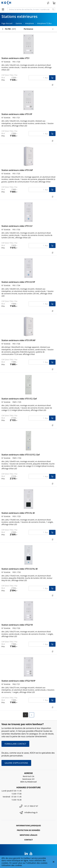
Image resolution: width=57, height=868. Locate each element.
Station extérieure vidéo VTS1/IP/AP (18, 340)
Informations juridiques (28, 826)
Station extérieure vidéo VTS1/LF (17, 226)
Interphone (29, 23)
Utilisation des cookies (12, 865)
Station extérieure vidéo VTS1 (16, 58)
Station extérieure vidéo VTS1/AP (17, 170)
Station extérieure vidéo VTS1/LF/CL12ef (21, 455)
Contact (28, 840)
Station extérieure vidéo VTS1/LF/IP (18, 282)
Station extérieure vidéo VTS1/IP (17, 114)
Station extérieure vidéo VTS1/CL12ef (19, 399)
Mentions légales (29, 835)
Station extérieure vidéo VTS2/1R (17, 625)
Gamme (19, 23)
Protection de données (29, 830)
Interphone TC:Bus (44, 23)
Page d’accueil (7, 23)
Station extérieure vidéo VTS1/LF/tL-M (20, 569)
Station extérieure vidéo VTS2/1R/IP (18, 681)
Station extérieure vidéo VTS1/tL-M (18, 513)
